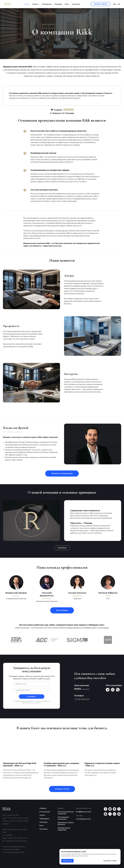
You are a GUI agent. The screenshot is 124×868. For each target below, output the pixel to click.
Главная (43, 808)
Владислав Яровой (16, 593)
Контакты (76, 4)
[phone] (32, 690)
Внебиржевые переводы (64, 829)
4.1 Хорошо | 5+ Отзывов (62, 113)
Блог (67, 4)
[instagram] (106, 815)
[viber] (114, 810)
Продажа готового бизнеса (66, 824)
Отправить (32, 697)
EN (115, 4)
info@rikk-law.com (84, 812)
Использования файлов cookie (14, 852)
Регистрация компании (63, 818)
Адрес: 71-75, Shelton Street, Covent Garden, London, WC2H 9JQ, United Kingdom (15, 821)
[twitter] (110, 815)
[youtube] (119, 815)
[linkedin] (114, 815)
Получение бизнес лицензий (66, 813)
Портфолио (47, 4)
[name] (32, 684)
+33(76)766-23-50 (83, 819)
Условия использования (11, 849)
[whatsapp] (110, 810)
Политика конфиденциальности (14, 847)
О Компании (45, 812)
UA (119, 4)
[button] (101, 4)
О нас (27, 4)
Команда (58, 4)
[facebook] (119, 810)
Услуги (35, 4)
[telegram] (106, 810)
